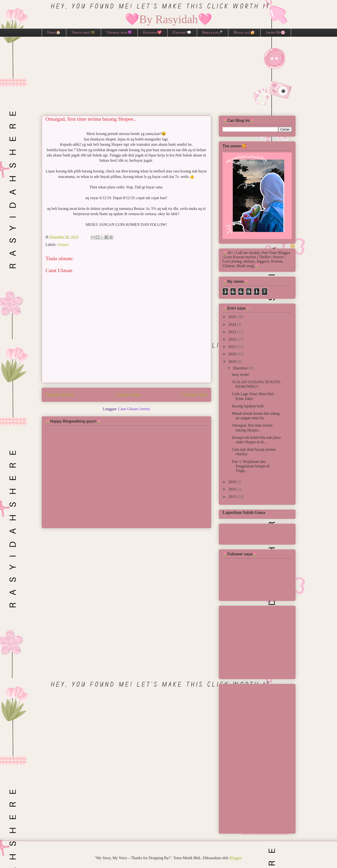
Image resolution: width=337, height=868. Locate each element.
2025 (233, 317)
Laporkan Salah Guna (244, 512)
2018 (233, 482)
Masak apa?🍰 (244, 33)
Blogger (235, 858)
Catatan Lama (194, 395)
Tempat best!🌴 (83, 33)
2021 (233, 347)
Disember (241, 368)
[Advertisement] (168, 73)
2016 (233, 489)
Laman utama (128, 395)
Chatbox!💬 (182, 33)
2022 (233, 339)
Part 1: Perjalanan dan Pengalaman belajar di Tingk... (251, 466)
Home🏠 (54, 33)
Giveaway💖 (152, 33)
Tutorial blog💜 (119, 33)
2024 (233, 324)
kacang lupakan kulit (248, 406)
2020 (233, 354)
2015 (233, 497)
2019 (233, 362)
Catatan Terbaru (60, 395)
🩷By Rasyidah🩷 (169, 19)
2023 (233, 332)
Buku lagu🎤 (212, 33)
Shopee (63, 245)
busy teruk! (240, 375)
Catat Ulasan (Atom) (134, 409)
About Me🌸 (276, 33)
